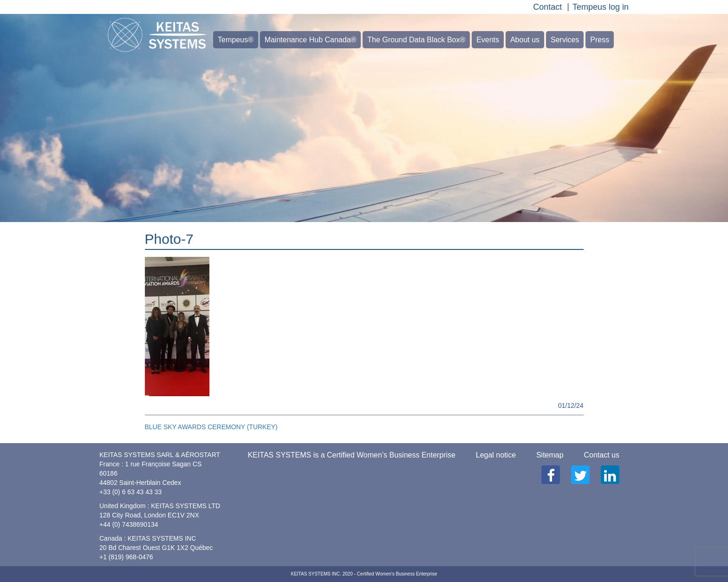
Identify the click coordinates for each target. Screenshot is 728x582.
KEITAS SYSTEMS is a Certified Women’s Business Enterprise (352, 455)
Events (488, 40)
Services (565, 40)
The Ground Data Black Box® (416, 40)
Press (600, 40)
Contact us (602, 455)
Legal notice (496, 455)
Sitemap (550, 455)
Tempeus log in (601, 7)
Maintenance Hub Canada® (311, 40)
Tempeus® (236, 40)
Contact (547, 7)
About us (525, 40)
